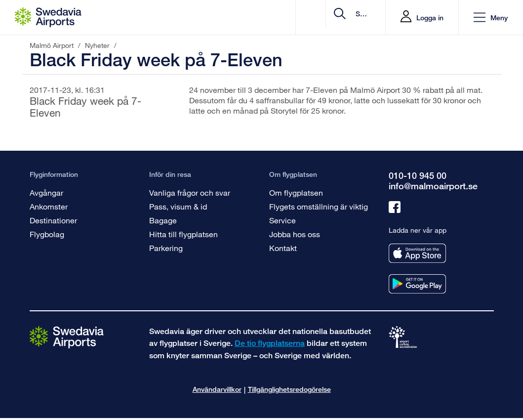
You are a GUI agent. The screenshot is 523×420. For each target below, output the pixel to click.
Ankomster (49, 206)
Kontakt (283, 248)
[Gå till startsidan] (67, 337)
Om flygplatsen (296, 192)
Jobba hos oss (295, 234)
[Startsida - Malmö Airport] (48, 17)
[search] (319, 18)
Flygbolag (47, 234)
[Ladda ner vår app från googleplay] (417, 284)
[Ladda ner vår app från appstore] (417, 253)
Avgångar (46, 192)
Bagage (163, 220)
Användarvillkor (217, 389)
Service (282, 220)
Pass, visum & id (178, 206)
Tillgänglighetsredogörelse (289, 389)
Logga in (430, 18)
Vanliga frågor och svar (190, 192)
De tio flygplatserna (270, 343)
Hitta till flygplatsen (183, 234)
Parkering (166, 248)
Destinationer (53, 220)
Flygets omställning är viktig (319, 206)
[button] (491, 18)
